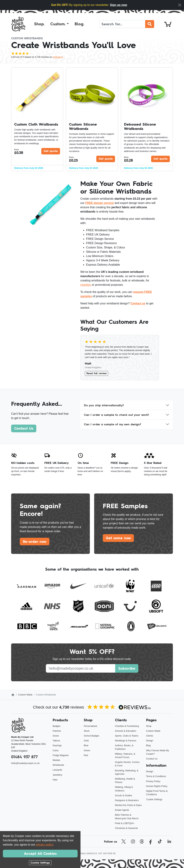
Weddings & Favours (126, 741)
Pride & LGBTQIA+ (125, 823)
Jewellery (57, 775)
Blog (148, 745)
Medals (56, 760)
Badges (57, 726)
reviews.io (58, 57)
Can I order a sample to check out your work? (116, 415)
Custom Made (25, 695)
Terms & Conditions (156, 776)
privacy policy (44, 845)
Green (87, 750)
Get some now (118, 538)
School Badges (91, 736)
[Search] (122, 24)
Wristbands (58, 765)
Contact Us (24, 428)
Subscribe (127, 668)
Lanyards (57, 770)
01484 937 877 (24, 757)
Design (150, 741)
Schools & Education (126, 731)
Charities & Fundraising (127, 726)
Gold (86, 741)
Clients (150, 736)
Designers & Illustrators (127, 800)
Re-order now (35, 542)
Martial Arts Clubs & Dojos (128, 805)
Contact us (138, 303)
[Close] (180, 5)
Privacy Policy (153, 781)
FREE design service (100, 203)
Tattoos (56, 741)
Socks (56, 736)
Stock (87, 731)
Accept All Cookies (40, 853)
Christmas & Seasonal (126, 828)
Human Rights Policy (157, 786)
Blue (86, 745)
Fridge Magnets (61, 755)
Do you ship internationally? (104, 405)
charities (86, 285)
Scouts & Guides (124, 795)
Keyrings (57, 745)
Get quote (51, 151)
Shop (149, 726)
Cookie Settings (154, 799)
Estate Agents (122, 810)
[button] (60, 24)
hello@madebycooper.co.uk (25, 763)
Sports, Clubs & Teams (127, 736)
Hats (55, 780)
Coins (56, 750)
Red (86, 755)
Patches (57, 731)
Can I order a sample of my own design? (112, 424)
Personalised (90, 726)
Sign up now (119, 5)
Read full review (96, 373)
